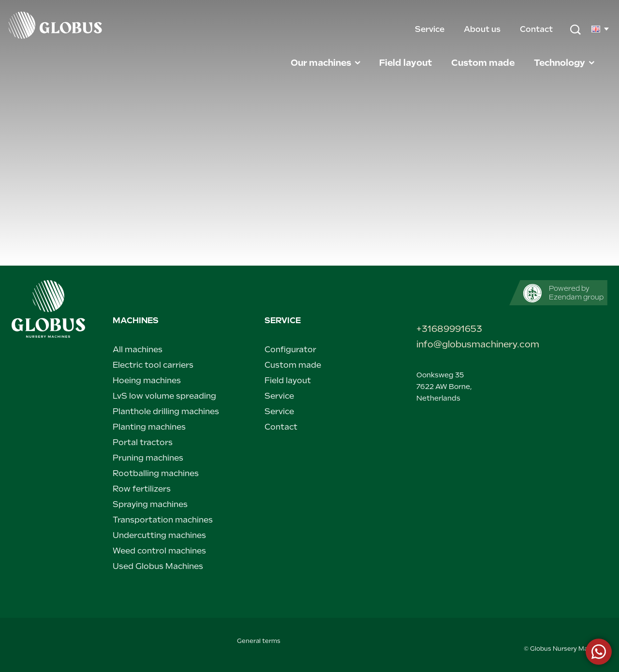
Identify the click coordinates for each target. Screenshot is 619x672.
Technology (565, 63)
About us (483, 29)
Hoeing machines (147, 381)
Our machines (326, 63)
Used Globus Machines (158, 566)
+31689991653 (449, 329)
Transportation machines (163, 520)
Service (431, 29)
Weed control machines (159, 551)
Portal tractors (143, 442)
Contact (536, 29)
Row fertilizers (142, 489)
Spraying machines (150, 504)
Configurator (290, 350)
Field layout (406, 63)
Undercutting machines (159, 535)
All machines (138, 350)
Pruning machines (148, 458)
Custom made (484, 63)
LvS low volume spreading (164, 396)
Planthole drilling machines (166, 411)
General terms (259, 641)
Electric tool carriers (153, 365)
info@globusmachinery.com (461, 344)
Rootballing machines (156, 473)
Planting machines (149, 427)
